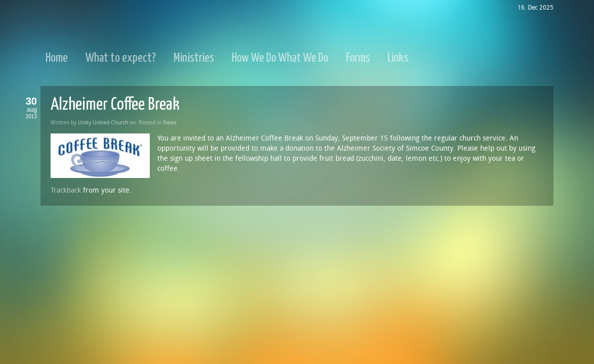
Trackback (66, 190)
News (170, 123)
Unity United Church (103, 123)
